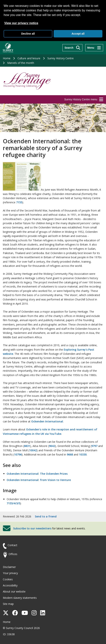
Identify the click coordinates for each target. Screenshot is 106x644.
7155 (19, 202)
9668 (70, 454)
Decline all (28, 34)
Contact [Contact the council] (12, 545)
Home (7, 58)
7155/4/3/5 (13, 503)
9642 (52, 446)
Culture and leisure (29, 58)
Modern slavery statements (20, 598)
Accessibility (10, 585)
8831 (27, 446)
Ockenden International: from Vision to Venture (39, 480)
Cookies (8, 579)
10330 (83, 454)
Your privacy (10, 573)
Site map (8, 604)
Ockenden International (47, 421)
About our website (14, 591)
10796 (18, 454)
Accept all (78, 34)
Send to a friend (46, 516)
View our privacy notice (21, 23)
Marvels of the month (21, 63)
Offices (13, 554)
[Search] (72, 48)
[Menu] (94, 48)
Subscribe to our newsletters (32, 528)
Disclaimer (9, 567)
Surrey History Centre (61, 58)
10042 (33, 450)
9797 (94, 446)
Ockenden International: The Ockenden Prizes (37, 474)
